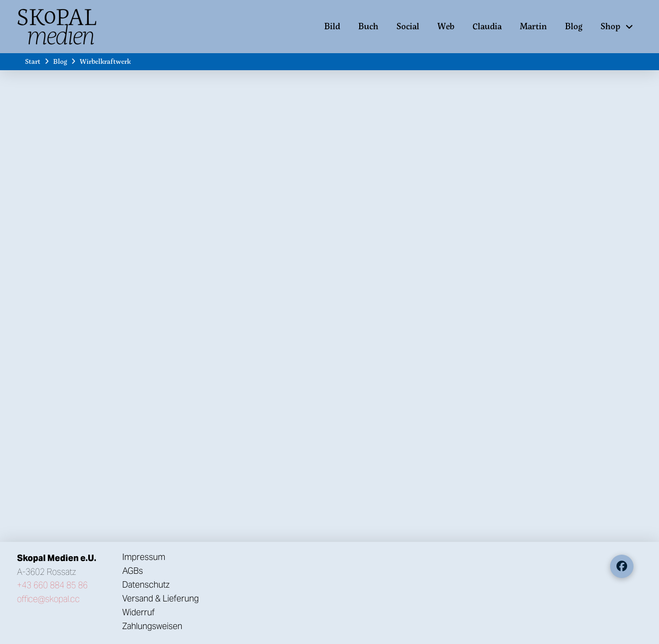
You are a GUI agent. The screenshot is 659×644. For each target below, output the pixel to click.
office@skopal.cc (48, 599)
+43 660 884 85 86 (52, 585)
